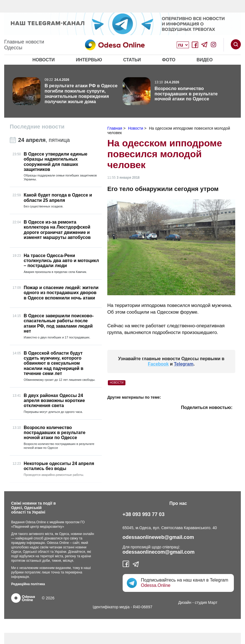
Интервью (89, 60)
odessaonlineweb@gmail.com (158, 537)
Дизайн (185, 602)
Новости (43, 60)
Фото (169, 60)
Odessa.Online (156, 585)
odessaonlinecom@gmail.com (159, 552)
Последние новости (37, 127)
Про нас (178, 503)
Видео (205, 60)
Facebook (158, 364)
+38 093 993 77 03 (144, 514)
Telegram (184, 364)
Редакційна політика (28, 584)
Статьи (132, 60)
